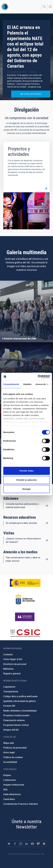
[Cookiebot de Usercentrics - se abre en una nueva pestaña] (38, 377)
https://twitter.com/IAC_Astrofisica (9, 844)
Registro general (12, 674)
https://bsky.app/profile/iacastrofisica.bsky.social (38, 844)
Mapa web (9, 743)
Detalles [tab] (27, 384)
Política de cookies (13, 757)
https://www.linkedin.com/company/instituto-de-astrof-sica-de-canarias (27, 844)
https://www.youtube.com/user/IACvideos (32, 844)
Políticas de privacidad (15, 748)
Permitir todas (27, 471)
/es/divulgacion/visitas (47, 540)
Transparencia (11, 692)
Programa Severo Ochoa (16, 725)
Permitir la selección (27, 480)
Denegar (26, 489)
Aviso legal (9, 752)
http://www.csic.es (25, 633)
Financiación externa (14, 720)
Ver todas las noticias (31, 94)
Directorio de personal (15, 664)
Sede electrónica (12, 794)
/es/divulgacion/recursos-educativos (47, 523)
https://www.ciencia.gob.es (25, 583)
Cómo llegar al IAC (13, 659)
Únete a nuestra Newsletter (27, 824)
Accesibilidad (10, 762)
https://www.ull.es (25, 617)
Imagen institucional (14, 785)
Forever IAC (9, 706)
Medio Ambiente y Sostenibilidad (20, 711)
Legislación (9, 687)
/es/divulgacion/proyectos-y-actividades (46, 189)
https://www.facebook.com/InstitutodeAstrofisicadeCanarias (15, 844)
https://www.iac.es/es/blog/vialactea (44, 844)
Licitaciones (10, 780)
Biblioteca (8, 669)
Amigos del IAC (11, 730)
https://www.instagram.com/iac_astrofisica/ (21, 844)
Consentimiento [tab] (11, 384)
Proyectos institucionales (16, 715)
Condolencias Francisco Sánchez (21, 804)
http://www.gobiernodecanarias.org (25, 599)
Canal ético (9, 799)
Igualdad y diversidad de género (20, 701)
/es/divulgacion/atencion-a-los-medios (47, 559)
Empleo (7, 775)
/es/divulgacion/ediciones (47, 506)
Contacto (8, 655)
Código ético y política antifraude (20, 696)
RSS (5, 790)
